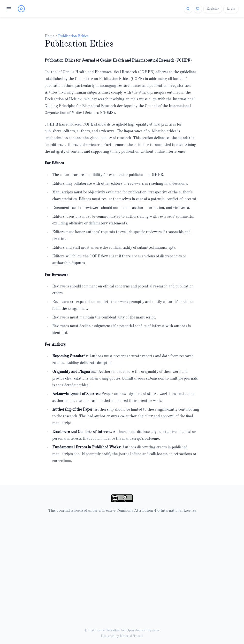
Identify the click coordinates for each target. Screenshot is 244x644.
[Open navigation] (9, 9)
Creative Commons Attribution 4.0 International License (149, 511)
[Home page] (21, 9)
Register (213, 9)
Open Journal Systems (143, 630)
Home (50, 36)
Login (231, 9)
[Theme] (198, 9)
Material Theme (131, 636)
